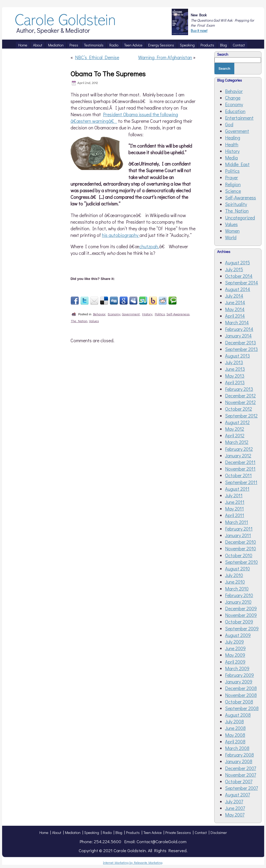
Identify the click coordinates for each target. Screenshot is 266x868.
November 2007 (241, 775)
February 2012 (239, 449)
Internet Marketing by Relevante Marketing (133, 862)
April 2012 (235, 435)
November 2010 (241, 548)
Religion (233, 184)
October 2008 (239, 702)
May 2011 (234, 509)
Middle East (237, 164)
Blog (119, 832)
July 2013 (234, 362)
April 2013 (235, 382)
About (57, 832)
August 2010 (237, 569)
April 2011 (235, 515)
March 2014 (237, 322)
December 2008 (241, 688)
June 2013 (235, 369)
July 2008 (234, 721)
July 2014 (234, 296)
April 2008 (235, 742)
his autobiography (121, 235)
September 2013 (241, 349)
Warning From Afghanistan (165, 57)
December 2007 (241, 768)
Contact (201, 832)
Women (232, 231)
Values (94, 321)
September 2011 (241, 482)
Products (133, 832)
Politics (160, 314)
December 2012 (240, 396)
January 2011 (238, 535)
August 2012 (237, 422)
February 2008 (239, 755)
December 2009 (241, 608)
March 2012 (237, 442)
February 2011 (239, 529)
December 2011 (240, 462)
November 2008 (241, 695)
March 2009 (237, 668)
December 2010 (241, 542)
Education (235, 111)
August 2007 (237, 795)
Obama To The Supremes (108, 74)
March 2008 (237, 748)
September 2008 (242, 708)
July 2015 (234, 269)
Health (232, 144)
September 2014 (242, 283)
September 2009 (242, 628)
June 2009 (235, 648)
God (229, 124)
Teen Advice (153, 832)
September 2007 (241, 788)
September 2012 (241, 416)
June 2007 (235, 808)
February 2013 (239, 389)
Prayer (232, 177)
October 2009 (239, 622)
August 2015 (237, 262)
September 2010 (241, 562)
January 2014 (238, 336)
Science (233, 191)
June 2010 (235, 582)
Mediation (73, 832)
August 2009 (238, 635)
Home (44, 832)
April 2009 (235, 662)
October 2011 (238, 475)
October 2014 (239, 276)
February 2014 (239, 329)
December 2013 (241, 342)
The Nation (79, 321)
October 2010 (239, 555)
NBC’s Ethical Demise (97, 57)
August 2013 (237, 356)
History (147, 314)
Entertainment (239, 118)
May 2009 (235, 655)
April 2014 (235, 316)
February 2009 (239, 675)
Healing (233, 138)
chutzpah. (149, 246)
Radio (107, 832)
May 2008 (235, 735)
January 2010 (238, 602)
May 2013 (235, 376)
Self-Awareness (178, 314)
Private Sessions (178, 832)
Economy (114, 314)
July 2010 (234, 575)
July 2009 (234, 642)
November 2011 (240, 469)
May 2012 (235, 429)
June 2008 (235, 728)
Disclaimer (219, 832)
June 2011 (235, 502)
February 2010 (239, 595)
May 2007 (235, 815)
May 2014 (235, 309)
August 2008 (238, 715)
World (231, 237)
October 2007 (239, 781)
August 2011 (237, 489)
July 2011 (234, 495)
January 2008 (239, 761)
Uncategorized (240, 218)
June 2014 (235, 302)
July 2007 (234, 801)
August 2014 (238, 289)
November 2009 (241, 615)
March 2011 (237, 522)
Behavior (99, 314)
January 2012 (238, 456)
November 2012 (240, 402)
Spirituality (236, 204)
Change (233, 98)
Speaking (92, 832)
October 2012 (239, 409)
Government (131, 314)
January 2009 (239, 682)
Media (231, 158)
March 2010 (237, 589)
